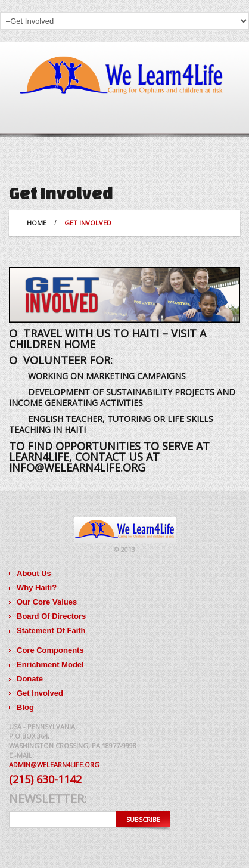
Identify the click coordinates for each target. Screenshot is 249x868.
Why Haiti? (37, 588)
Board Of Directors (51, 616)
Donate (30, 679)
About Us (34, 573)
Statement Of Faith (51, 630)
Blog (25, 707)
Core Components (50, 650)
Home (37, 223)
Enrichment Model (50, 664)
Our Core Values (47, 602)
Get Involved (40, 693)
